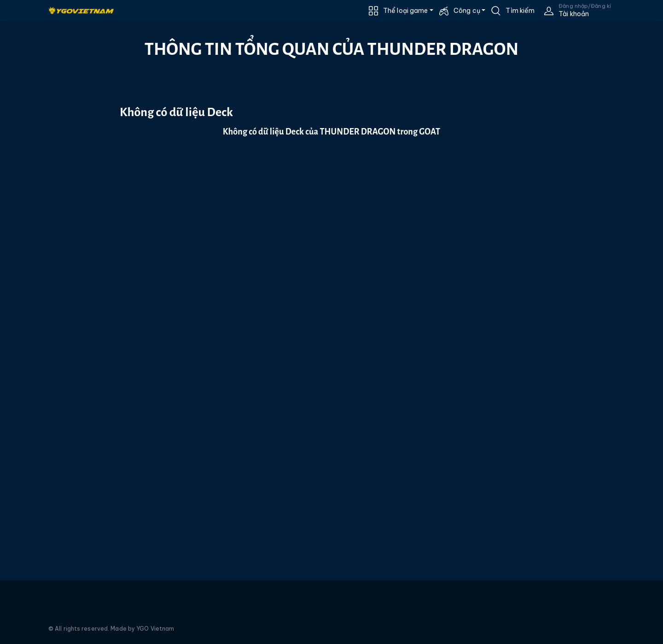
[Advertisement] (49, 187)
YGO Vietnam (155, 629)
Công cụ (467, 11)
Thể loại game (405, 11)
